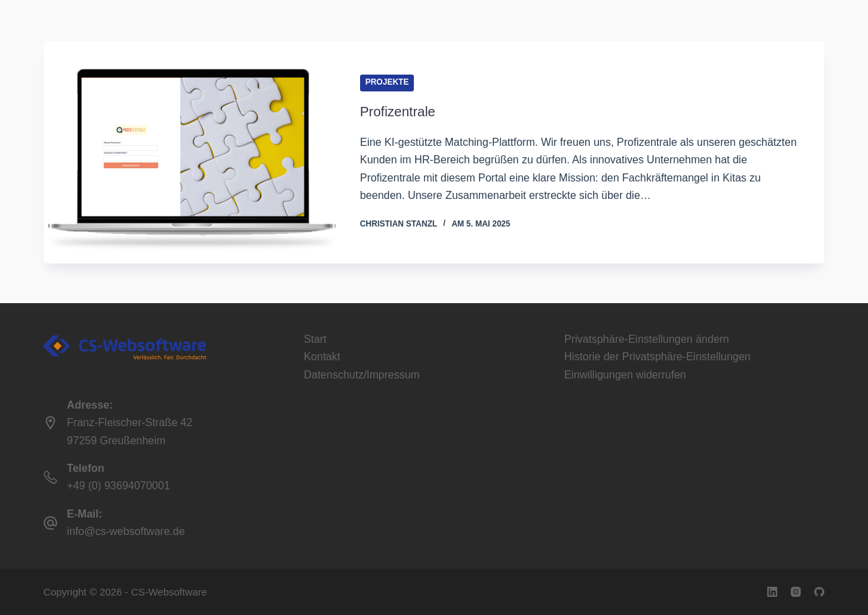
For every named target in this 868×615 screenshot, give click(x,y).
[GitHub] (819, 592)
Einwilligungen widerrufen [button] (625, 375)
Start (315, 339)
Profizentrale (398, 112)
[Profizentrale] (192, 153)
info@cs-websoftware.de (126, 531)
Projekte (387, 83)
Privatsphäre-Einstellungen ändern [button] (647, 339)
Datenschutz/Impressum (362, 375)
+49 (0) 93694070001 (119, 486)
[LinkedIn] (772, 592)
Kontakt (322, 357)
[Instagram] (796, 592)
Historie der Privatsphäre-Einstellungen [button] (657, 357)
